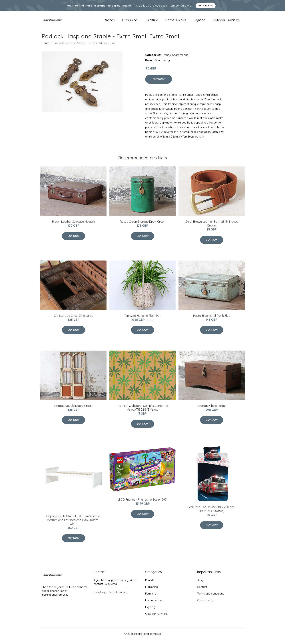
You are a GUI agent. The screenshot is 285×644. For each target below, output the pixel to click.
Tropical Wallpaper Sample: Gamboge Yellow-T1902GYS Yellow (143, 412)
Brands (109, 22)
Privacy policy (206, 604)
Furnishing (130, 22)
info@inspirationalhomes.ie (111, 596)
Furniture (151, 22)
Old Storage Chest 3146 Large (73, 320)
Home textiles (176, 22)
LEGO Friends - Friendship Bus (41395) (142, 504)
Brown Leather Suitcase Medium (73, 226)
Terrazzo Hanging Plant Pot (142, 320)
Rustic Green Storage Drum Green (143, 226)
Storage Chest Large (212, 410)
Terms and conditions (211, 598)
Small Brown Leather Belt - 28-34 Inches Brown (212, 227)
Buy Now (159, 83)
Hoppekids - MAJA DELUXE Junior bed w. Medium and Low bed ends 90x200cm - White (74, 524)
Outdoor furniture (226, 22)
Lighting (199, 22)
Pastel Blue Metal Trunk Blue (212, 320)
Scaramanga (180, 59)
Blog (200, 584)
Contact (202, 591)
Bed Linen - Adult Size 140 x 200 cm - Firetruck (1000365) (212, 513)
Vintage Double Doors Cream (74, 410)
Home (45, 47)
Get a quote (206, 6)
